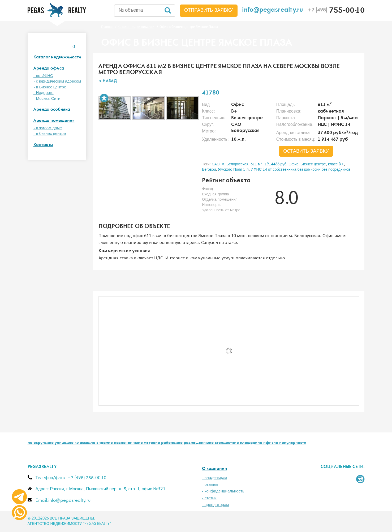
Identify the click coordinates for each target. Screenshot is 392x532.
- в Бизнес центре (50, 87)
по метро (147, 443)
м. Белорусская (235, 164)
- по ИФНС (43, 76)
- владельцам (215, 478)
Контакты (43, 145)
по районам (167, 443)
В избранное (104, 98)
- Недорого (44, 93)
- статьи (209, 498)
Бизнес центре (313, 164)
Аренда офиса (49, 69)
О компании (215, 469)
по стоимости (221, 443)
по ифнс (265, 443)
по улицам (59, 443)
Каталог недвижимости (57, 57)
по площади (246, 443)
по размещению (193, 443)
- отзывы (210, 485)
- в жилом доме (48, 128)
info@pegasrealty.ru (273, 10)
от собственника (282, 170)
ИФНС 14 (259, 170)
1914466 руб (276, 164)
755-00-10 (336, 11)
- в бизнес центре (50, 134)
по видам (99, 443)
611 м (257, 164)
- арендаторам (216, 505)
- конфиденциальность (223, 491)
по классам (80, 443)
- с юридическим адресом (57, 81)
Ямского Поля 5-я (233, 170)
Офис (293, 164)
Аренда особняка (52, 110)
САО (216, 164)
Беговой (209, 170)
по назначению (123, 443)
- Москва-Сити (47, 99)
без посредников (336, 170)
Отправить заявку (209, 10)
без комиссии (309, 170)
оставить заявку (306, 151)
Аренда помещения (54, 121)
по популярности (290, 443)
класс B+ (336, 164)
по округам (38, 443)
